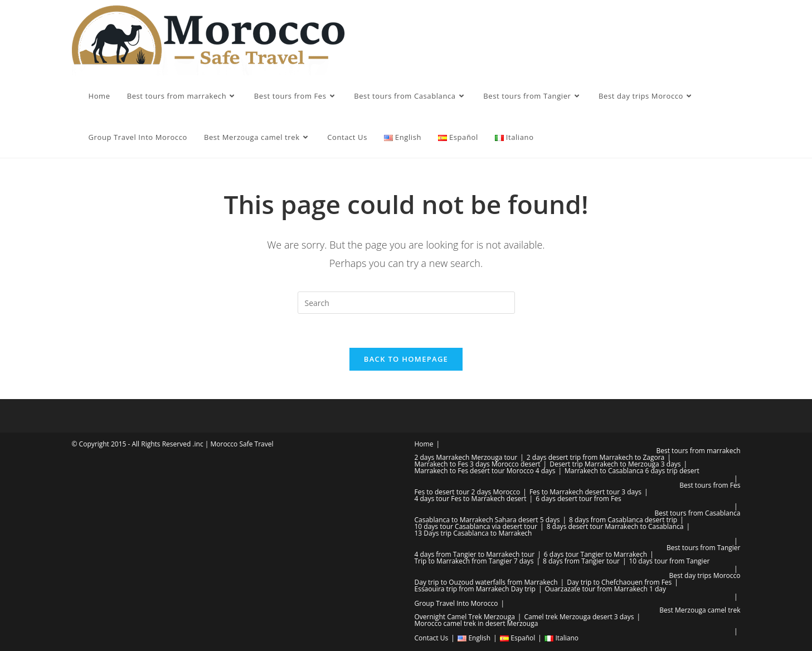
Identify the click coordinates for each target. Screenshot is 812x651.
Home (424, 444)
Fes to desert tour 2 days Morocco (468, 492)
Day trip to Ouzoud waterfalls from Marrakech (486, 582)
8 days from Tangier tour (581, 561)
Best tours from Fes (710, 485)
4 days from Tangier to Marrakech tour (475, 554)
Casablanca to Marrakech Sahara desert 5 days (487, 520)
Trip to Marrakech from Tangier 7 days (474, 561)
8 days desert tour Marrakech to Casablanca (615, 526)
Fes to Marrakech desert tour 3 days (585, 492)
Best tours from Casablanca (697, 513)
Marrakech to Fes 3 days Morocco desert (478, 464)
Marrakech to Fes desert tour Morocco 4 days (485, 471)
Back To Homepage (406, 359)
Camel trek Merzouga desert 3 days (579, 617)
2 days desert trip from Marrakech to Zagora (595, 457)
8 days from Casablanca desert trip (623, 520)
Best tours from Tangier (703, 548)
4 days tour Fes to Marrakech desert (471, 499)
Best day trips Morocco (705, 575)
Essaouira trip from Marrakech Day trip (475, 589)
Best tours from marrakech (699, 451)
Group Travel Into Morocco (456, 603)
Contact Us (432, 638)
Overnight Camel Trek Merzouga (465, 617)
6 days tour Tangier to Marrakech (595, 554)
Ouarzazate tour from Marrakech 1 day (605, 589)
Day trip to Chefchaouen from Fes (619, 582)
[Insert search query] (406, 303)
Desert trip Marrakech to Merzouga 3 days (615, 464)
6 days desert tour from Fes (578, 499)
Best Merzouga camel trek (700, 610)
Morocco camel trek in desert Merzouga (476, 623)
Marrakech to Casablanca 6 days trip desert (632, 471)
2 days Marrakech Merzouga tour (466, 457)
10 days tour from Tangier (670, 561)
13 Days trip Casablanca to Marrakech (473, 533)
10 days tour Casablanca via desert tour (476, 526)
